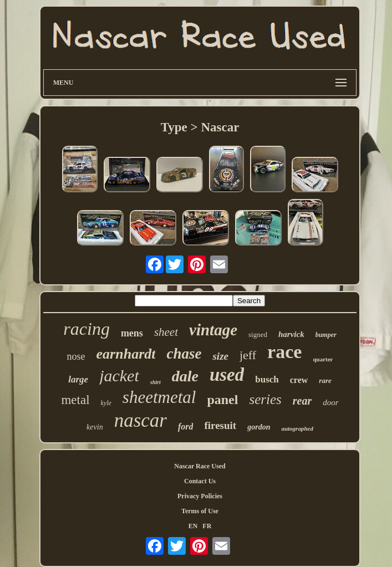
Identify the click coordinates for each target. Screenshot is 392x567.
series (265, 399)
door (330, 402)
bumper (326, 335)
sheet (166, 332)
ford (186, 426)
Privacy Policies (200, 496)
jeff (248, 355)
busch (267, 379)
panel (222, 400)
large (78, 379)
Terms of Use (200, 511)
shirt (156, 382)
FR (207, 526)
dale (185, 376)
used (227, 375)
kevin (95, 427)
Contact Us (200, 481)
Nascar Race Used (200, 466)
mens (132, 333)
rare (325, 380)
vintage (213, 330)
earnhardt (126, 354)
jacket (119, 376)
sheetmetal (159, 397)
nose (76, 356)
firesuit (220, 425)
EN (193, 526)
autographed (297, 428)
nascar (141, 420)
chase (184, 354)
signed (258, 334)
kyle (106, 403)
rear (302, 401)
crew (299, 380)
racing (86, 329)
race (284, 352)
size (220, 356)
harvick (291, 334)
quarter (323, 359)
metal (75, 400)
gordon (259, 427)
